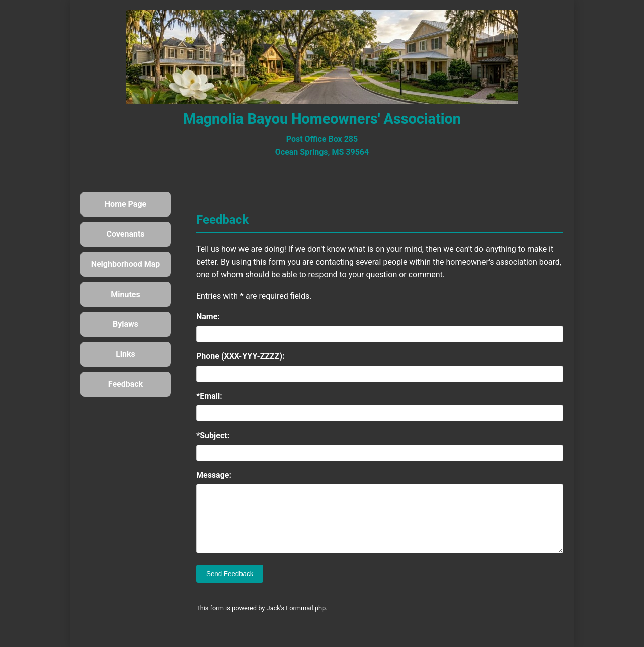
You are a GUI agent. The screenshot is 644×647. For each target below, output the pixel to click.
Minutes (125, 294)
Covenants (125, 234)
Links (126, 354)
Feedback (126, 384)
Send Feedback (230, 586)
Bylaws (126, 324)
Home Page (126, 204)
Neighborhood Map (126, 264)
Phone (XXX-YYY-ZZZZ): (240, 356)
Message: (214, 475)
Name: (208, 316)
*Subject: (213, 435)
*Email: (209, 396)
